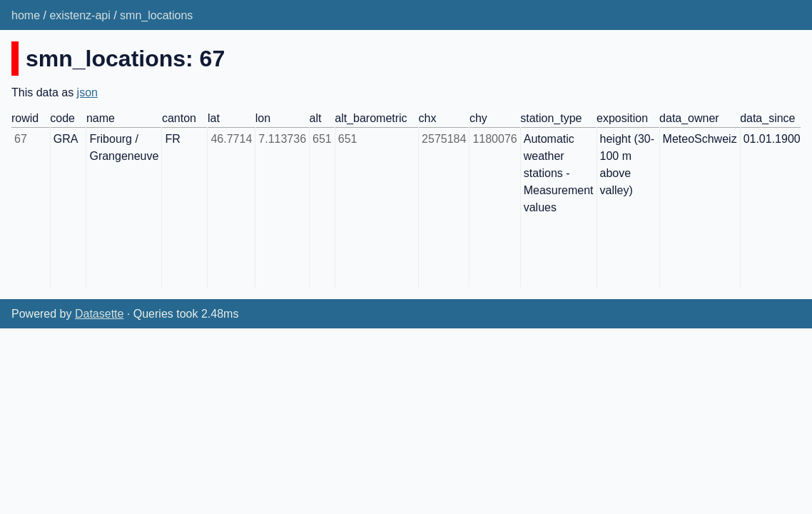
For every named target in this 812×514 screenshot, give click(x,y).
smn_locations (156, 15)
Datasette (99, 314)
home (26, 15)
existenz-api (80, 15)
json (87, 92)
